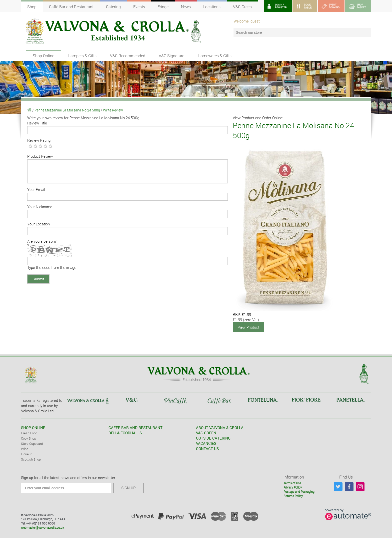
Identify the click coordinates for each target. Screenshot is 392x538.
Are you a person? (42, 241)
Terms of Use (292, 483)
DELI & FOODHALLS (125, 433)
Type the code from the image (52, 267)
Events (139, 7)
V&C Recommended (128, 56)
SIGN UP (128, 488)
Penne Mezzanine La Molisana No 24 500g (67, 110)
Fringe (163, 7)
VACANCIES (206, 443)
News (186, 7)
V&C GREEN (206, 433)
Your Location (38, 224)
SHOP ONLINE (33, 427)
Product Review (40, 156)
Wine (25, 449)
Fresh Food (29, 433)
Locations (212, 7)
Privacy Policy (293, 487)
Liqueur (26, 454)
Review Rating (39, 140)
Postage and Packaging (299, 491)
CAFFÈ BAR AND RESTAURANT (135, 427)
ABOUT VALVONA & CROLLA (220, 427)
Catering (113, 7)
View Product (248, 327)
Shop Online (43, 56)
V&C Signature (171, 56)
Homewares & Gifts (215, 56)
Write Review (113, 110)
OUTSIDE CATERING (213, 438)
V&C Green (242, 7)
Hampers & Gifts (82, 56)
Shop (32, 7)
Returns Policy (293, 495)
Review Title (37, 123)
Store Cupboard (32, 443)
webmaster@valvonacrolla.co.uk (42, 527)
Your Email (36, 189)
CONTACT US (207, 448)
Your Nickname (40, 207)
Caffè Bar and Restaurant (71, 7)
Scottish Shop (31, 459)
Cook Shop (28, 438)
